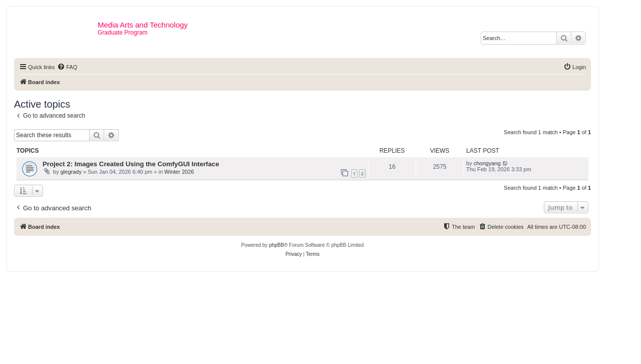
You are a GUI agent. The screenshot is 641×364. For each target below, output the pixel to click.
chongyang (487, 163)
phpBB (276, 245)
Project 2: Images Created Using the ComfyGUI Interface (131, 164)
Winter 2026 (179, 172)
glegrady (71, 172)
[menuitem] (67, 67)
